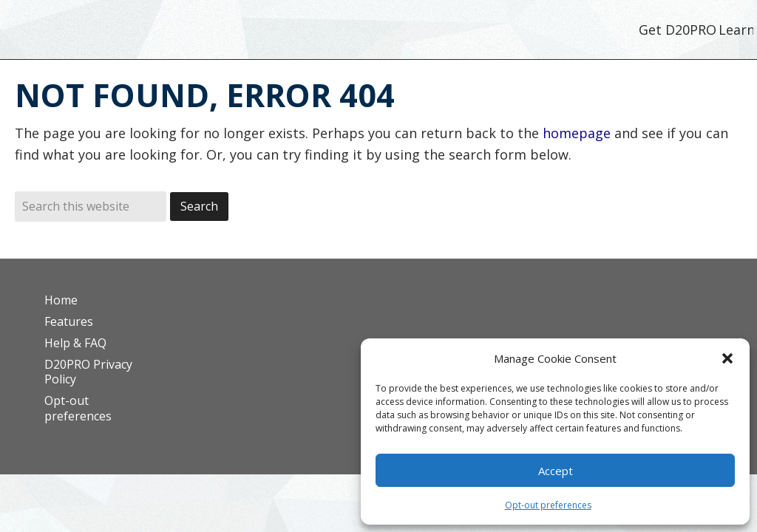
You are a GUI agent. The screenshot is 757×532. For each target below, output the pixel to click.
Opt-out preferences (548, 505)
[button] (727, 358)
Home (61, 300)
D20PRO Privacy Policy (88, 372)
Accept (556, 471)
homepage (577, 133)
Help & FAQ (75, 343)
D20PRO (128, 33)
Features (69, 321)
